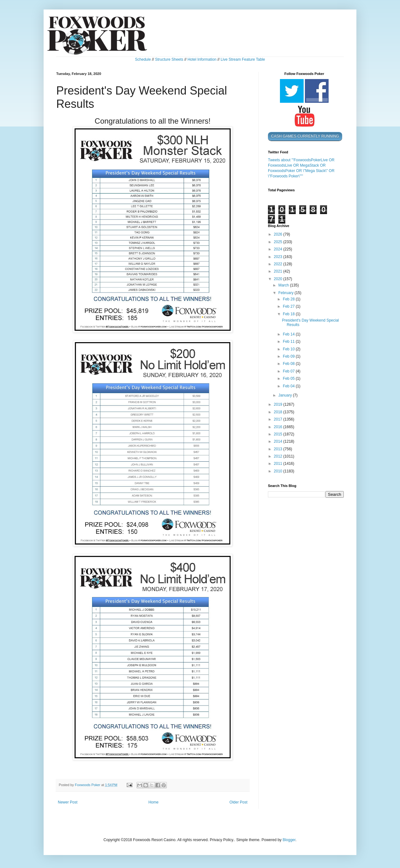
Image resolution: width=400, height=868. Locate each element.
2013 (279, 449)
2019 (279, 404)
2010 (279, 471)
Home (154, 802)
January (286, 395)
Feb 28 (289, 299)
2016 (279, 427)
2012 (279, 456)
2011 (279, 464)
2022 (279, 264)
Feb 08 (289, 364)
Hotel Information (202, 59)
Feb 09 (289, 356)
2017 (279, 419)
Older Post (238, 802)
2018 (279, 412)
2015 (279, 434)
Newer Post (68, 802)
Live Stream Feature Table (243, 59)
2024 (279, 249)
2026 (279, 234)
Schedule (143, 59)
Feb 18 (289, 314)
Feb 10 (289, 349)
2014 (279, 441)
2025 (279, 242)
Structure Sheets (169, 59)
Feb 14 (289, 334)
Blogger (289, 840)
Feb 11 (289, 342)
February (286, 293)
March (284, 285)
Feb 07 (289, 371)
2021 (279, 271)
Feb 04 (289, 386)
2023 (279, 257)
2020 (279, 279)
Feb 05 (289, 379)
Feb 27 (289, 306)
